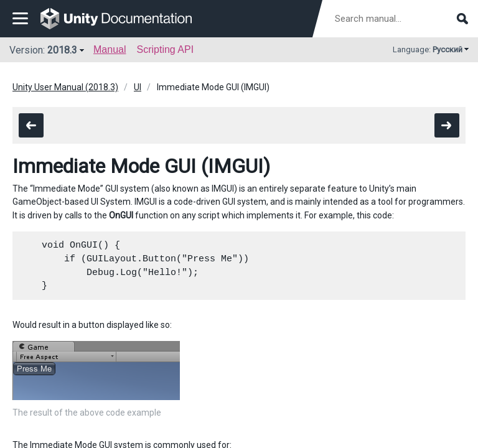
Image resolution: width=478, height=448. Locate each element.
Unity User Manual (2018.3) (65, 87)
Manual (110, 49)
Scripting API (165, 49)
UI (138, 87)
